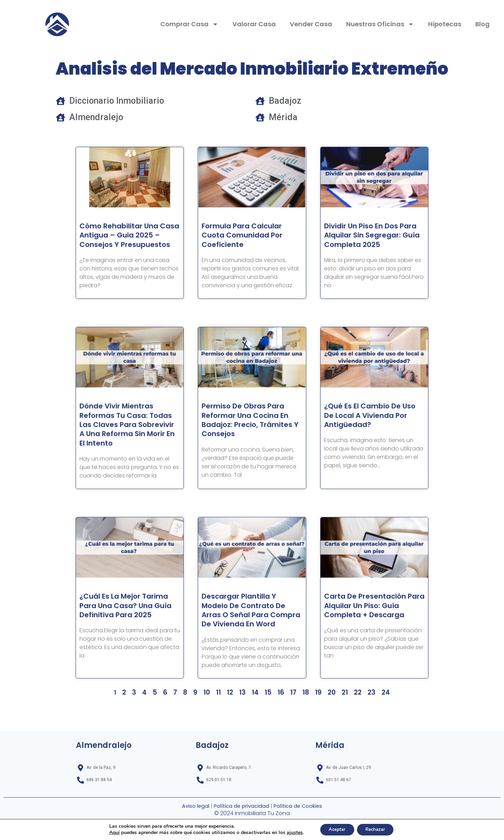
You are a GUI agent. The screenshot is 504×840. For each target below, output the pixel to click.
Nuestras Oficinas (380, 24)
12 (231, 720)
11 (220, 720)
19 (316, 720)
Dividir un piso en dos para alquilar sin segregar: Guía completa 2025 (366, 240)
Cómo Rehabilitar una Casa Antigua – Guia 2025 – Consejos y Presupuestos (124, 240)
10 (209, 720)
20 (329, 720)
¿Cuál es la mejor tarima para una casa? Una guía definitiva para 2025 (129, 629)
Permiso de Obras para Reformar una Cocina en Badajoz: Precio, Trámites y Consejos (251, 429)
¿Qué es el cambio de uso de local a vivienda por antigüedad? (372, 425)
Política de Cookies (301, 807)
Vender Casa (311, 24)
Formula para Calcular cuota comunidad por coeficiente (248, 235)
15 (267, 720)
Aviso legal (192, 807)
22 (355, 720)
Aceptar (335, 829)
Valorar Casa (254, 24)
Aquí (109, 832)
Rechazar (378, 829)
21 (342, 720)
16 (280, 720)
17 (292, 720)
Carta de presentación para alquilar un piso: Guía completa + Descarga (370, 629)
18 (304, 720)
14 (255, 720)
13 (243, 720)
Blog (482, 24)
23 (368, 720)
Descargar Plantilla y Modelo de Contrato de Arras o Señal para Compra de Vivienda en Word (249, 634)
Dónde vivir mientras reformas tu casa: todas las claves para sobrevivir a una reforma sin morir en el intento (125, 438)
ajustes (289, 832)
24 (382, 720)
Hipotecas (445, 24)
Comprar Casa (189, 24)
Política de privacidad (240, 807)
